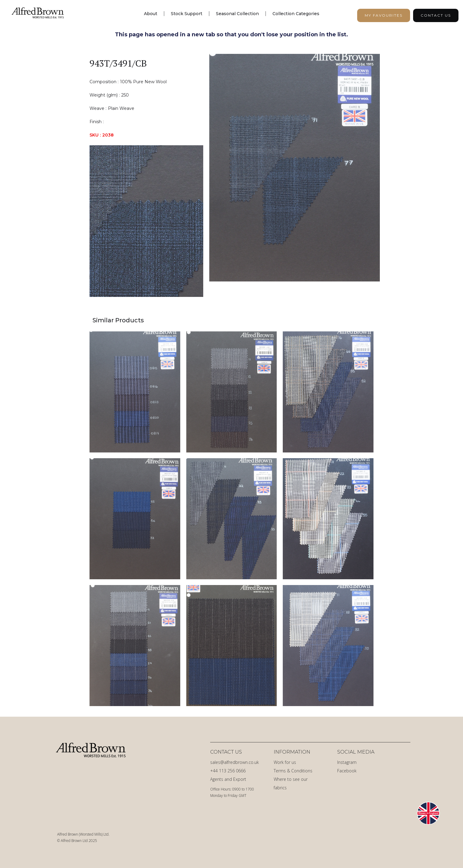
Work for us (285, 762)
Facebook (347, 771)
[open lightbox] (295, 175)
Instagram (347, 762)
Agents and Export (228, 779)
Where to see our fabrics (291, 783)
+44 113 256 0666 (228, 771)
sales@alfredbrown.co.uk (235, 762)
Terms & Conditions (293, 771)
